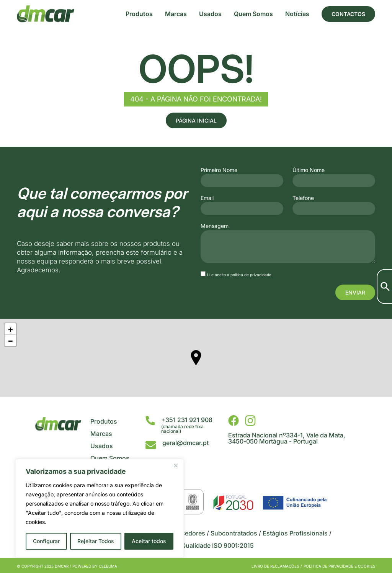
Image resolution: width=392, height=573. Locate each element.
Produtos (139, 14)
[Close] (176, 465)
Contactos (348, 14)
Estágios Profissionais (295, 533)
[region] (100, 508)
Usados (210, 14)
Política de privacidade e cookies (339, 566)
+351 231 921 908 (187, 420)
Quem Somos (253, 14)
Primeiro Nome (219, 170)
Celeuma (108, 566)
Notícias (297, 14)
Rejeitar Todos (96, 541)
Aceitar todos (149, 541)
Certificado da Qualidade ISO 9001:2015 (196, 545)
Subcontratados (234, 533)
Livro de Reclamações (275, 566)
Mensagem (215, 226)
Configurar (46, 541)
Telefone (303, 198)
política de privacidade (251, 275)
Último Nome (309, 170)
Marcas (176, 14)
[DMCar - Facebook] (234, 421)
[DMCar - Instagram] (250, 421)
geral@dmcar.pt (185, 443)
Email (207, 198)
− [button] (11, 341)
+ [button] (11, 329)
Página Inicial (196, 120)
